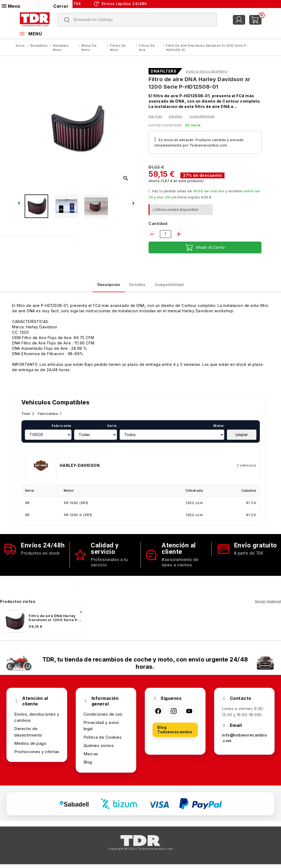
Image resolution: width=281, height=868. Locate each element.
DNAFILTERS (164, 71)
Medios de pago (30, 747)
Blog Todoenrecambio (175, 734)
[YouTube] (189, 715)
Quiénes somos (99, 749)
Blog (88, 766)
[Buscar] (137, 20)
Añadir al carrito (205, 247)
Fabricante (62, 430)
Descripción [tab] (94, 287)
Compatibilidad (202, 116)
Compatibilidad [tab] (183, 287)
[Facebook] (158, 715)
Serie (112, 430)
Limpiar (242, 439)
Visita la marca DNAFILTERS (207, 71)
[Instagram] (174, 715)
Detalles (176, 116)
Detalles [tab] (136, 287)
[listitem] (43, 625)
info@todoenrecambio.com (244, 742)
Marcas (91, 758)
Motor (219, 430)
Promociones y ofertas (37, 756)
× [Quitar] (81, 616)
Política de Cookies (103, 741)
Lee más (155, 116)
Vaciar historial (268, 605)
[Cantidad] (166, 234)
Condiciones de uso (103, 718)
